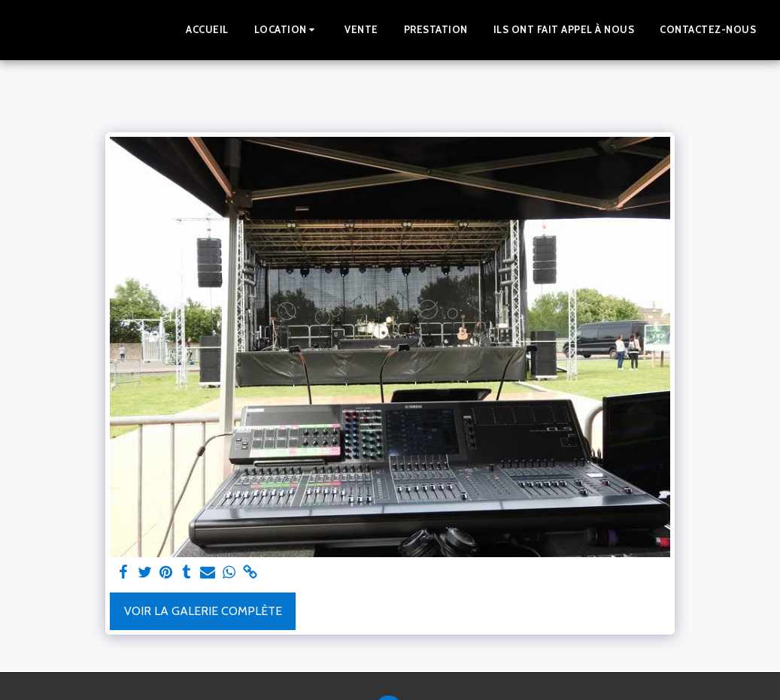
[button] (287, 30)
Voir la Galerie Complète (203, 611)
